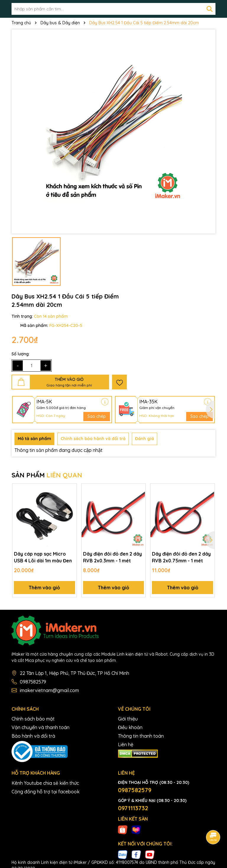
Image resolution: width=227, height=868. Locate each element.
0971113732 (133, 808)
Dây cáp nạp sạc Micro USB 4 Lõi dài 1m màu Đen (43, 557)
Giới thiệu (128, 719)
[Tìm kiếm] (210, 9)
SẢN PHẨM (47, 475)
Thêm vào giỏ (44, 588)
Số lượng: (21, 354)
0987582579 (33, 682)
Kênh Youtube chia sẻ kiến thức (45, 783)
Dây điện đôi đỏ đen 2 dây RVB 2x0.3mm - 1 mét (112, 557)
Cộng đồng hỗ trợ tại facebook (46, 792)
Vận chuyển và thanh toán (40, 727)
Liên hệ (126, 745)
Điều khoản (130, 727)
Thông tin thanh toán (141, 736)
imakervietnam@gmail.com (49, 690)
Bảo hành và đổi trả (33, 736)
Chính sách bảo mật (33, 719)
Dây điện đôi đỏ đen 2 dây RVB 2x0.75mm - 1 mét (181, 557)
